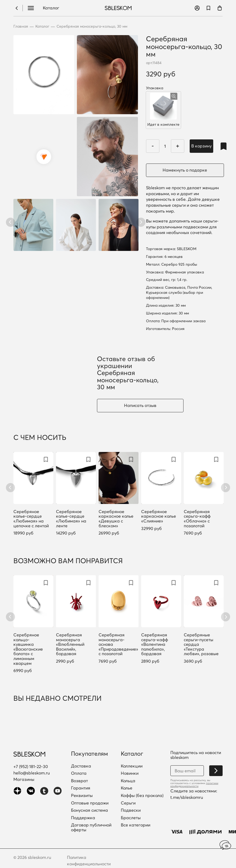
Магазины (24, 779)
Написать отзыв (140, 405)
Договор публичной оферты (91, 827)
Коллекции (132, 766)
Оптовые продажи (90, 803)
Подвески (131, 810)
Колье (127, 788)
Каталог (51, 8)
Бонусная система (89, 810)
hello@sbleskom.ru (32, 773)
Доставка (81, 766)
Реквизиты (82, 796)
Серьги (128, 803)
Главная (21, 26)
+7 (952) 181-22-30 (31, 766)
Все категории (136, 825)
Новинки (130, 773)
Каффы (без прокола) (142, 796)
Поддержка (83, 818)
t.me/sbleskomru (187, 797)
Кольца (128, 781)
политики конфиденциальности (194, 785)
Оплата (79, 773)
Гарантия (81, 788)
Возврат (79, 781)
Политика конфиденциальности (89, 860)
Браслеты (131, 818)
